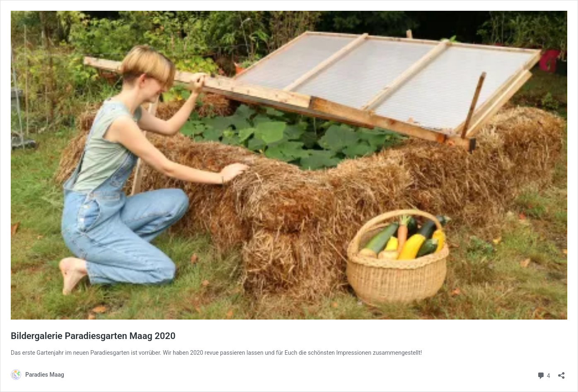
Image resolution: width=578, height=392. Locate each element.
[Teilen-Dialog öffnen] (561, 373)
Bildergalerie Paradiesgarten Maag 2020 (93, 336)
